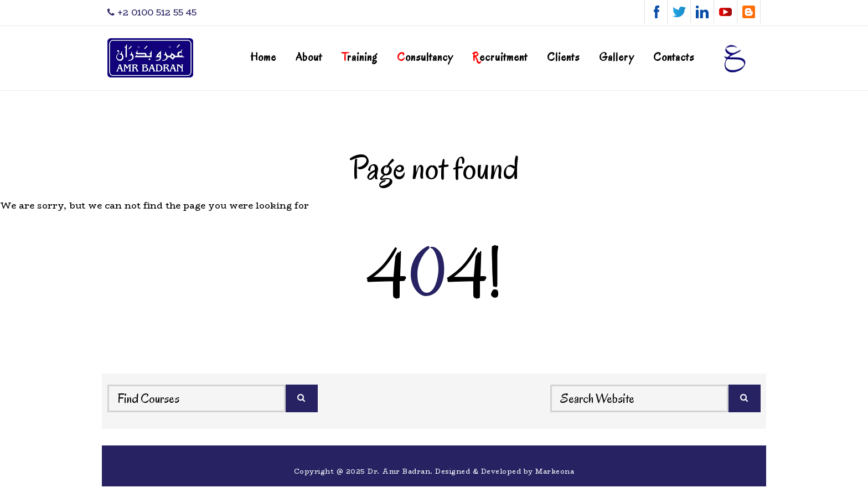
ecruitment (500, 57)
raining (360, 57)
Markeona (555, 471)
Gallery (616, 57)
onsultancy (425, 57)
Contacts (674, 57)
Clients (563, 57)
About (309, 57)
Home (263, 57)
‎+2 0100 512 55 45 (152, 12)
